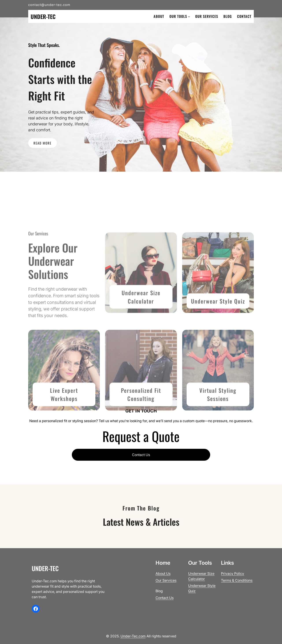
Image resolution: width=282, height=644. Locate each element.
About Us (163, 573)
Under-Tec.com (133, 636)
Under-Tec (43, 16)
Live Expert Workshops (64, 411)
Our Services (166, 580)
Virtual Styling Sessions (218, 411)
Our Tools (178, 16)
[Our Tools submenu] (189, 17)
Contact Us (141, 455)
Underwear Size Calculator (141, 314)
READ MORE (43, 143)
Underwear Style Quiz (218, 318)
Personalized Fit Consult (141, 411)
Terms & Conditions (237, 580)
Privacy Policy (233, 573)
